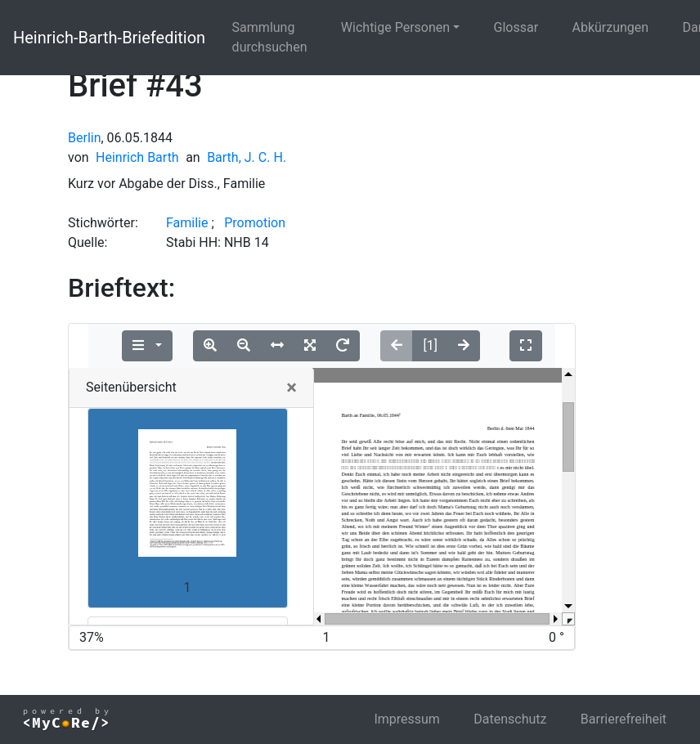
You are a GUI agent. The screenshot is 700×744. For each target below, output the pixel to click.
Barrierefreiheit (624, 719)
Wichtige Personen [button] (395, 27)
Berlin (85, 138)
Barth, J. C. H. (247, 157)
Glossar (516, 27)
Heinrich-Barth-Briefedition (109, 38)
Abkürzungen (611, 27)
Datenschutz (510, 719)
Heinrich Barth (137, 157)
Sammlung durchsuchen (270, 37)
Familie (187, 223)
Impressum (407, 719)
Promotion (255, 223)
